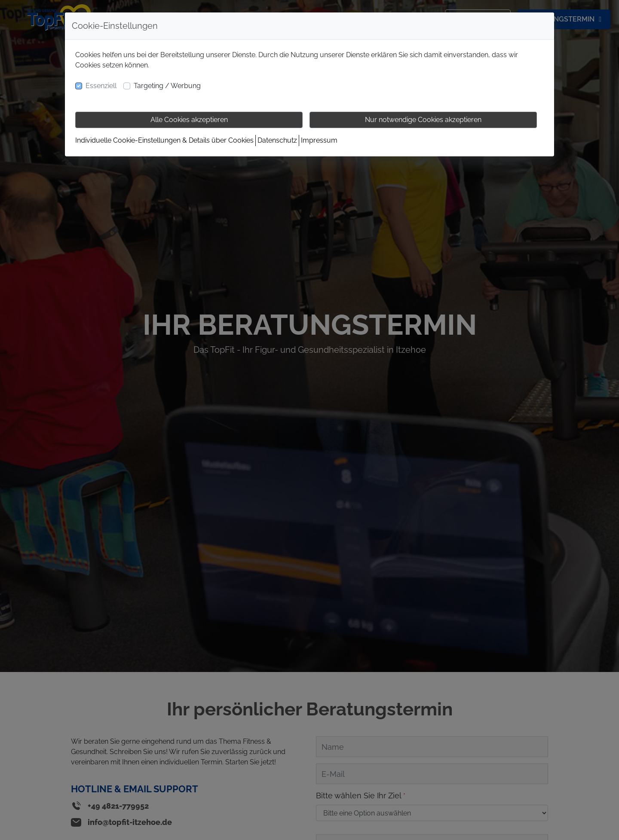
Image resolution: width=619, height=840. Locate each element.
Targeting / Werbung (167, 86)
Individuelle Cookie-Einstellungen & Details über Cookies (164, 140)
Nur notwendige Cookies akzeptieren (423, 120)
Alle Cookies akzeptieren (189, 120)
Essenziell (101, 86)
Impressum (319, 140)
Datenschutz (277, 140)
